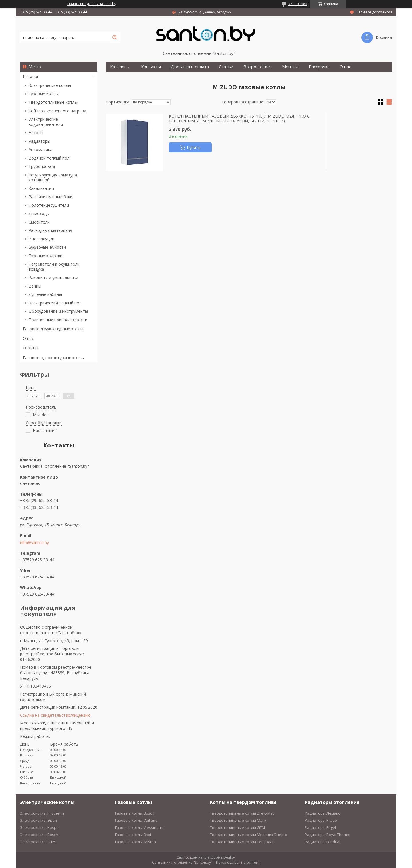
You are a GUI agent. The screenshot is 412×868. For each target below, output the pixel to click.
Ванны (35, 286)
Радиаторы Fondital (322, 842)
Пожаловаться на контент (238, 862)
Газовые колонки (45, 256)
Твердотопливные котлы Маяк (238, 820)
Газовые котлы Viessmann (139, 827)
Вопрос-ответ (258, 67)
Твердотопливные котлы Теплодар (242, 842)
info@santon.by (34, 543)
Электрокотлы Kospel (40, 827)
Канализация (41, 188)
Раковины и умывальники (53, 277)
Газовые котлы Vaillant (136, 820)
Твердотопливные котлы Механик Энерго (249, 835)
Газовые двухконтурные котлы (53, 329)
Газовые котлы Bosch (135, 813)
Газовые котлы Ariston (135, 842)
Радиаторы (39, 141)
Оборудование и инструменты (58, 311)
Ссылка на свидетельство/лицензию (55, 715)
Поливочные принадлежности (58, 320)
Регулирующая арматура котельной (53, 177)
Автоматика (40, 149)
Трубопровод (42, 166)
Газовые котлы (43, 94)
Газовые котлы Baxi (133, 835)
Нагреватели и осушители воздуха (54, 267)
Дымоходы (39, 213)
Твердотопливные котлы (53, 102)
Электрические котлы (50, 85)
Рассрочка (319, 67)
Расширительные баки (50, 197)
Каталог (31, 76)
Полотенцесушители (49, 205)
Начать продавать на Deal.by (92, 4)
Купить (194, 147)
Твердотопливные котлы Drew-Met (242, 813)
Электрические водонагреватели (46, 122)
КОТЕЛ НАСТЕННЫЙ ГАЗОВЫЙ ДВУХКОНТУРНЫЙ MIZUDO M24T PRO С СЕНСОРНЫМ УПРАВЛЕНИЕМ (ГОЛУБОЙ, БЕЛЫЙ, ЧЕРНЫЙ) (239, 119)
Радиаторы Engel (320, 827)
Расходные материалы (51, 230)
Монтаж (290, 67)
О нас (28, 338)
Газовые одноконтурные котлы (54, 358)
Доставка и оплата (190, 67)
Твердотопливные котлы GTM (237, 827)
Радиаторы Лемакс (322, 813)
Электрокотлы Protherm (42, 813)
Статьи (226, 67)
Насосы (36, 133)
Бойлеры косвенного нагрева (57, 111)
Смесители (39, 222)
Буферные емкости (47, 247)
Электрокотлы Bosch (39, 835)
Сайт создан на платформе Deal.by (206, 857)
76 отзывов (298, 4)
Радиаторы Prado (321, 820)
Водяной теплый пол (49, 158)
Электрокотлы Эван (38, 820)
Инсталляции (41, 239)
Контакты (151, 67)
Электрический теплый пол (55, 303)
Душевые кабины (45, 294)
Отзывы (31, 348)
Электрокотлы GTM (38, 842)
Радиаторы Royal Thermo (328, 835)
